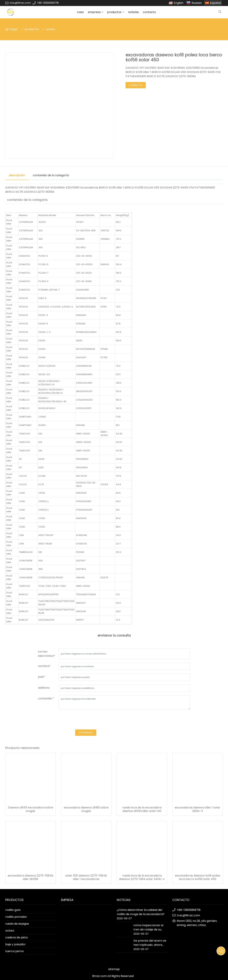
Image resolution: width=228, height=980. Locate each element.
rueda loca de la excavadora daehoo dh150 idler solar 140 (142, 809)
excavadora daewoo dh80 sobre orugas (86, 809)
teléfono (44, 688)
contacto (149, 12)
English (179, 3)
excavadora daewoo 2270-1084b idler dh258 (31, 877)
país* (42, 677)
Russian (197, 3)
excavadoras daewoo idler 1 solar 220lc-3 (197, 809)
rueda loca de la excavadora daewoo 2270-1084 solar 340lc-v (142, 877)
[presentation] (86, 720)
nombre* (44, 666)
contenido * (46, 699)
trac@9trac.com (20, 3)
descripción (17, 175)
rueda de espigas (17, 924)
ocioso (50, 29)
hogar (14, 29)
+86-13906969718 (48, 3)
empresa (94, 12)
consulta (136, 85)
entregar (86, 733)
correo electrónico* (47, 654)
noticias (133, 12)
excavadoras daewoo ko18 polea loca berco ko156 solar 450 (198, 877)
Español (215, 3)
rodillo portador (16, 917)
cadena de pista (16, 937)
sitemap (114, 969)
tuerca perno (15, 951)
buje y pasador (15, 944)
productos (114, 12)
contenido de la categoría (51, 175)
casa (80, 12)
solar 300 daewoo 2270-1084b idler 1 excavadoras (86, 877)
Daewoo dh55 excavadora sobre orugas (31, 809)
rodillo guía (13, 910)
